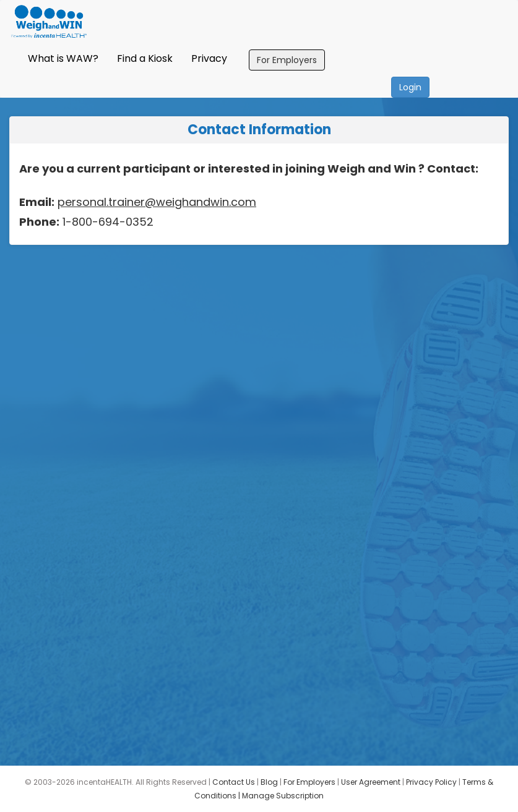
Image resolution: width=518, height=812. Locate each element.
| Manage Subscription (281, 796)
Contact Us (234, 782)
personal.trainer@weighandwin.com (157, 202)
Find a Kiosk (145, 58)
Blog (269, 782)
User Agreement (371, 782)
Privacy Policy (431, 782)
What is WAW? (63, 58)
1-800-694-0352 (106, 222)
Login (410, 87)
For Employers (287, 60)
